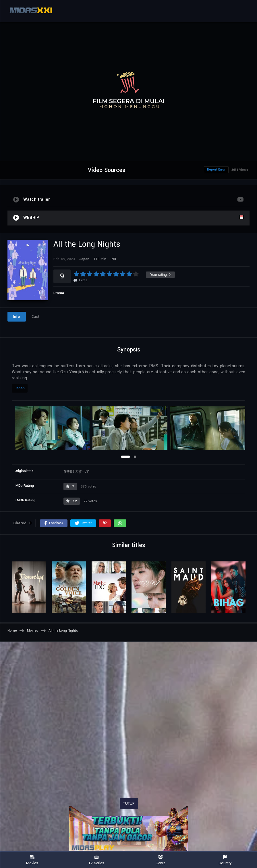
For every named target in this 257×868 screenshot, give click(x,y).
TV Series (96, 860)
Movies (32, 860)
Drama (59, 293)
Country (225, 860)
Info (17, 317)
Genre (161, 860)
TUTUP (129, 804)
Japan (20, 388)
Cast (36, 317)
